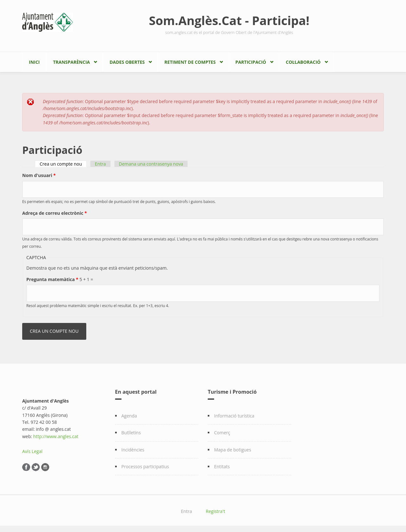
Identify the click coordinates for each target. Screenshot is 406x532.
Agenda (129, 416)
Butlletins (131, 433)
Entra (100, 164)
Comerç (222, 433)
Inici (34, 62)
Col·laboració (303, 62)
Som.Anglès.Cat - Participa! (229, 20)
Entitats (222, 466)
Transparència (71, 62)
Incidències (133, 450)
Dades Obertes (127, 62)
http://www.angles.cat (56, 436)
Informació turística (234, 416)
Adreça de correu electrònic (55, 213)
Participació (251, 62)
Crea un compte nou (63, 164)
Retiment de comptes (190, 62)
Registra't (216, 511)
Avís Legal (32, 451)
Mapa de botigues (233, 450)
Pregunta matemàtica (52, 279)
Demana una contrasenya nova (151, 164)
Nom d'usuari (39, 175)
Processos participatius (145, 466)
